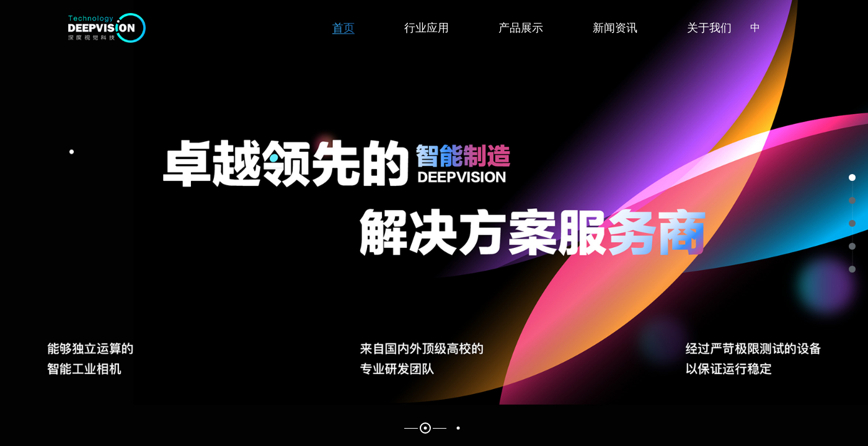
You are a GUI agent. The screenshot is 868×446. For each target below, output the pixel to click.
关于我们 (709, 28)
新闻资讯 (615, 28)
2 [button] (458, 428)
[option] (434, 223)
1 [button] (426, 428)
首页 (343, 28)
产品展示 (521, 28)
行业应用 (427, 28)
